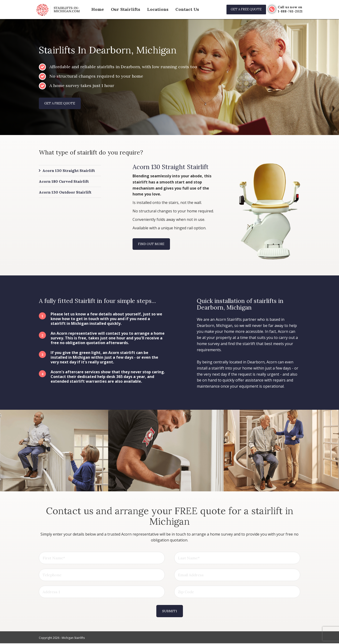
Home (97, 9)
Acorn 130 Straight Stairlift (69, 171)
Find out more (152, 245)
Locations (152, 9)
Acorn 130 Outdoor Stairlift (65, 193)
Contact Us (179, 9)
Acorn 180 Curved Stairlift (64, 182)
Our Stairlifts (122, 9)
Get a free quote (244, 9)
